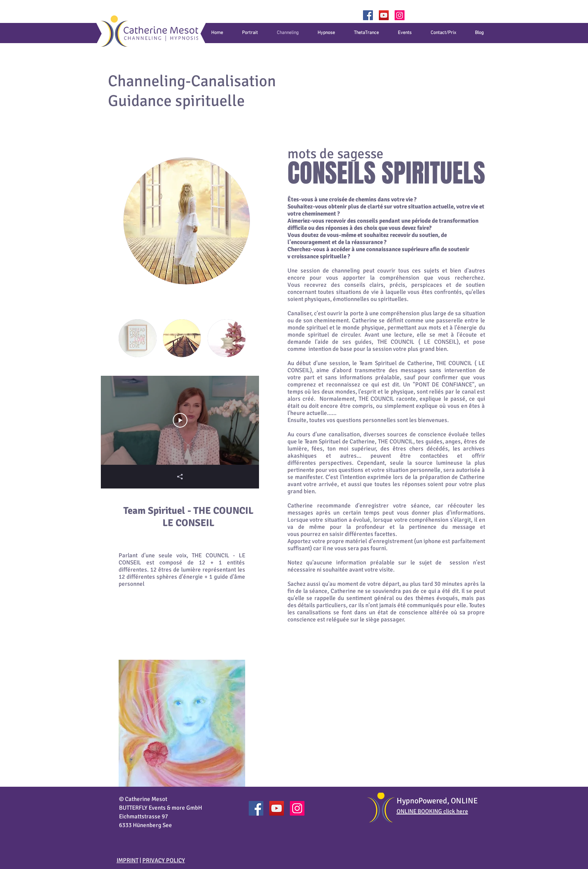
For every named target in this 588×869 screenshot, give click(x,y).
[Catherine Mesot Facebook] (256, 808)
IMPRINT (128, 860)
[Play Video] (180, 420)
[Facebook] (368, 15)
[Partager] (180, 477)
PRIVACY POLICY (164, 860)
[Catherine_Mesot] (400, 15)
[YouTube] (384, 15)
